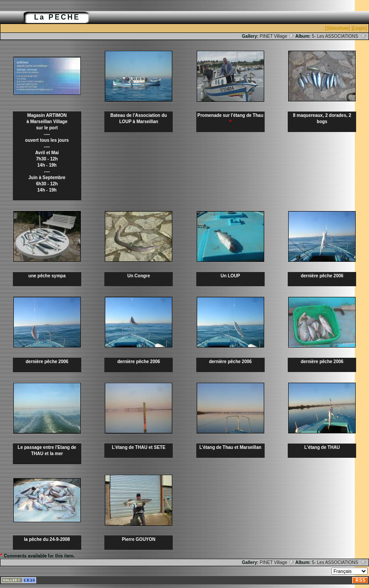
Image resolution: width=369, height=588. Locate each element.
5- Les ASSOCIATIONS (339, 36)
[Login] (359, 28)
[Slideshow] (337, 28)
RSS (361, 580)
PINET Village (277, 36)
